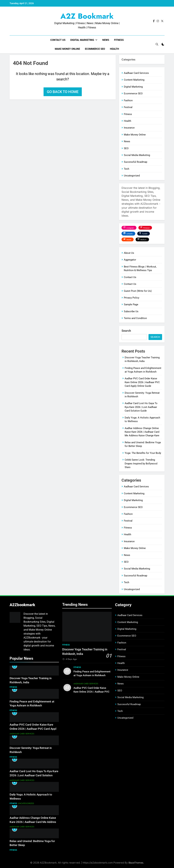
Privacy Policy (132, 298)
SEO (126, 148)
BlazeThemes (136, 863)
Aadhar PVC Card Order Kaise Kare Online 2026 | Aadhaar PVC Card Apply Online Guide (142, 382)
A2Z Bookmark (87, 16)
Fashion (128, 100)
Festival (128, 107)
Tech (126, 169)
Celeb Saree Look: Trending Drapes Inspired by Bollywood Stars (141, 463)
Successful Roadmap (136, 162)
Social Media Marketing (137, 155)
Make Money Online (67, 49)
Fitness (119, 40)
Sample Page (131, 304)
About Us (129, 253)
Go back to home (63, 92)
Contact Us (58, 40)
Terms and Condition (135, 318)
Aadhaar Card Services (136, 73)
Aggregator (130, 260)
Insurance (129, 128)
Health (114, 49)
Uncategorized (132, 176)
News (106, 40)
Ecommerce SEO (95, 49)
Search (126, 331)
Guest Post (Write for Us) (138, 291)
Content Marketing (134, 80)
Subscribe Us (131, 311)
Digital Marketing (82, 40)
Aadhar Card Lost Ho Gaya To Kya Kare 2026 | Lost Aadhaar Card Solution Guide (141, 407)
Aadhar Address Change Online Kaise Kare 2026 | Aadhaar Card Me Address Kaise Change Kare (142, 432)
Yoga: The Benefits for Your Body (143, 453)
